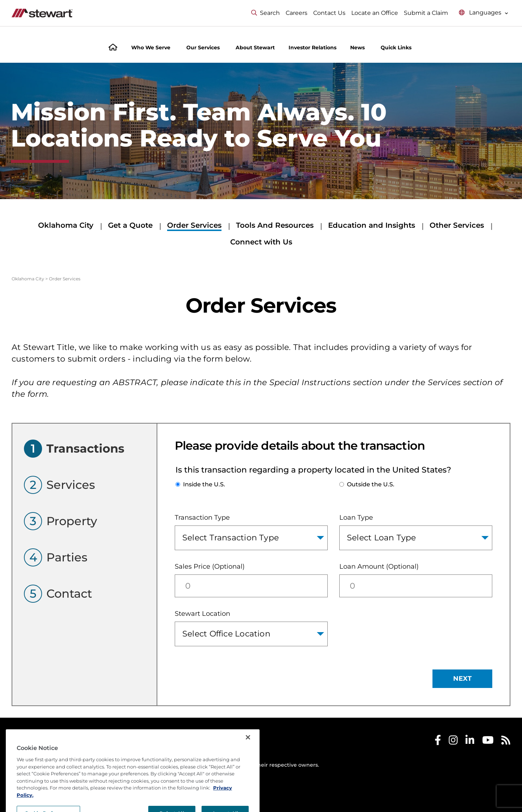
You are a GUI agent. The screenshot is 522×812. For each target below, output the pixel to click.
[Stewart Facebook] (438, 742)
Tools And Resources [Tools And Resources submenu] (275, 225)
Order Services (194, 225)
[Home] (113, 48)
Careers (297, 13)
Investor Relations (312, 48)
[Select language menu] (484, 13)
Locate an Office (375, 13)
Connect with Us (261, 242)
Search (266, 13)
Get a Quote (130, 225)
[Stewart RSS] (506, 742)
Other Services (457, 225)
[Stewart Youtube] (488, 742)
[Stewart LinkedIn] (470, 742)
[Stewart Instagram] (453, 742)
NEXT (462, 679)
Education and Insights (372, 225)
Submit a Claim (426, 13)
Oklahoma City (66, 225)
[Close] (248, 760)
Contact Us (329, 13)
